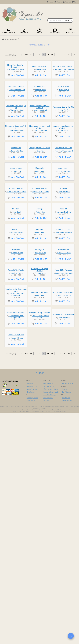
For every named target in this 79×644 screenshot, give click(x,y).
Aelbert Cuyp (41, 345)
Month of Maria (63, 120)
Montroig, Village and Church (39, 234)
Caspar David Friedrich (41, 312)
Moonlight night (63, 420)
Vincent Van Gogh (17, 163)
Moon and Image (16, 273)
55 (69, 55)
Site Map (46, 631)
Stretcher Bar (31, 631)
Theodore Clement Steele (64, 237)
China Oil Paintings (49, 625)
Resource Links (48, 628)
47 (35, 55)
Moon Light (39, 273)
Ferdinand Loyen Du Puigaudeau (17, 498)
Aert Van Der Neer (64, 345)
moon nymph (63, 273)
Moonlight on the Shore (39, 495)
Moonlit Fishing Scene (16, 565)
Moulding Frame (32, 628)
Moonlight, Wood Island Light (63, 533)
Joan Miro (41, 237)
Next (74, 55)
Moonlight (63, 308)
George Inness (41, 84)
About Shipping (32, 620)
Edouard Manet (41, 463)
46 (31, 55)
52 (56, 55)
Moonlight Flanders (63, 381)
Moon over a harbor (16, 308)
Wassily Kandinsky (64, 424)
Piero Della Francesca (17, 123)
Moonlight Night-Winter (16, 460)
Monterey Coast (40, 120)
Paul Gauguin (64, 123)
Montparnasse (16, 234)
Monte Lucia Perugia (40, 81)
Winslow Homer (64, 312)
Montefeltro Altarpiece (16, 120)
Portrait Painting (48, 617)
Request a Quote (68, 614)
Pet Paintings (67, 623)
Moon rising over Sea (39, 308)
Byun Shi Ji (17, 276)
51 (52, 55)
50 (48, 55)
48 (39, 55)
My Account (66, 628)
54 (65, 55)
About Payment (32, 617)
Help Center (31, 623)
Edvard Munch (41, 276)
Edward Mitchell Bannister (17, 312)
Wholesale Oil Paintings (51, 620)
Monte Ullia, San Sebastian (63, 81)
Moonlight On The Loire (63, 460)
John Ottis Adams (64, 499)
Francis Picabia (17, 237)
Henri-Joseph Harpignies (64, 463)
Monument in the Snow (63, 234)
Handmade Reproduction (51, 623)
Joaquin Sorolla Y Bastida (64, 84)
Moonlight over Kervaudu (16, 531)
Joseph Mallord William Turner (41, 535)
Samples (65, 620)
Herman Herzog (17, 569)
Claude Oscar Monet (17, 84)
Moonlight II (16, 420)
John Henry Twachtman (64, 384)
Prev (26, 55)
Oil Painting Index (12, 39)
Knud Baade (17, 345)
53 (61, 55)
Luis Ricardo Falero (64, 276)
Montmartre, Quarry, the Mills (63, 159)
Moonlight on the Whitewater (63, 495)
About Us (30, 614)
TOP (39, 603)
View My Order (48, 614)
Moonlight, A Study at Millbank (39, 531)
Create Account (67, 631)
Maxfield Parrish (17, 384)
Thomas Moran (41, 123)
